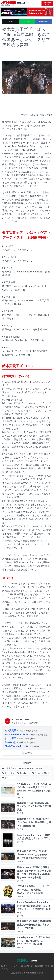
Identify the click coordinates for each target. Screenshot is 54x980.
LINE (27, 21)
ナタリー (14, 5)
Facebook (44, 21)
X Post (11, 21)
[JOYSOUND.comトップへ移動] (47, 3)
